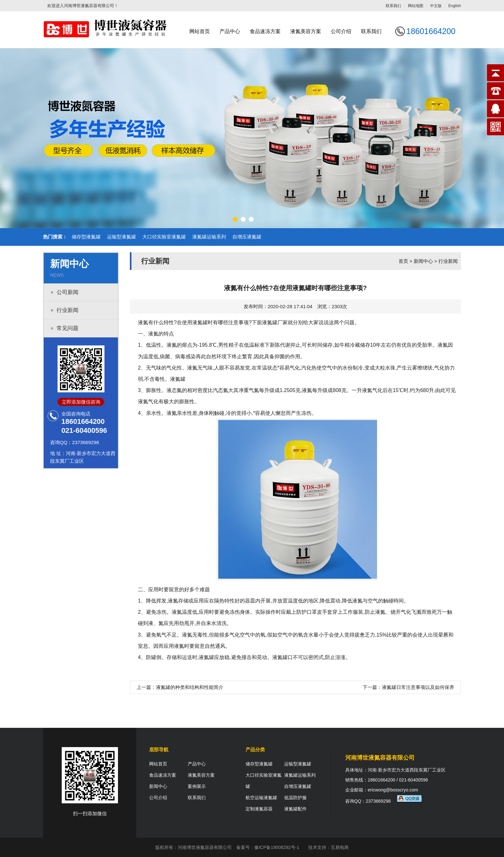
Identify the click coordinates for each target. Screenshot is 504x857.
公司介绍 (341, 31)
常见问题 (67, 328)
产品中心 (230, 31)
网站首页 (200, 31)
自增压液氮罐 (247, 237)
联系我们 (393, 6)
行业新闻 (67, 310)
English (455, 6)
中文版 (436, 6)
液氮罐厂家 (275, 322)
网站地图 (416, 6)
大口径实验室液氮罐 (164, 237)
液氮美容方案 (306, 31)
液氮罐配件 (295, 809)
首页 (403, 261)
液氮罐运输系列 (209, 237)
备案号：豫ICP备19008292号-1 (268, 847)
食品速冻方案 (265, 31)
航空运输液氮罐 (261, 798)
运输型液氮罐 (122, 237)
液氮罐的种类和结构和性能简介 (190, 687)
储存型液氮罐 (86, 237)
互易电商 (340, 847)
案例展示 (197, 786)
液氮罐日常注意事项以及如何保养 (418, 687)
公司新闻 (67, 292)
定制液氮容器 (259, 809)
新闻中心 (423, 261)
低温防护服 (295, 798)
